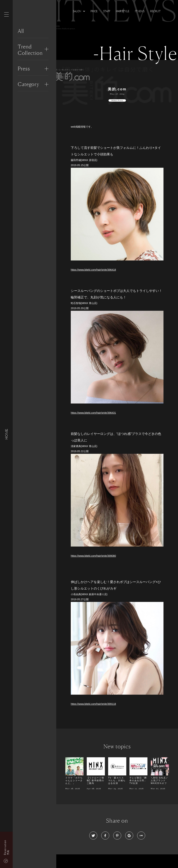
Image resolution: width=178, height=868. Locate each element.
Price (94, 11)
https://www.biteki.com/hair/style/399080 (93, 556)
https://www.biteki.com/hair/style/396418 (93, 270)
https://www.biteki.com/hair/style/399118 (93, 704)
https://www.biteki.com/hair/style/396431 (93, 413)
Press (24, 69)
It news (140, 11)
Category (28, 84)
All (21, 31)
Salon (77, 11)
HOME (6, 434)
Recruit (155, 11)
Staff (107, 11)
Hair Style (123, 11)
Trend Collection (30, 50)
